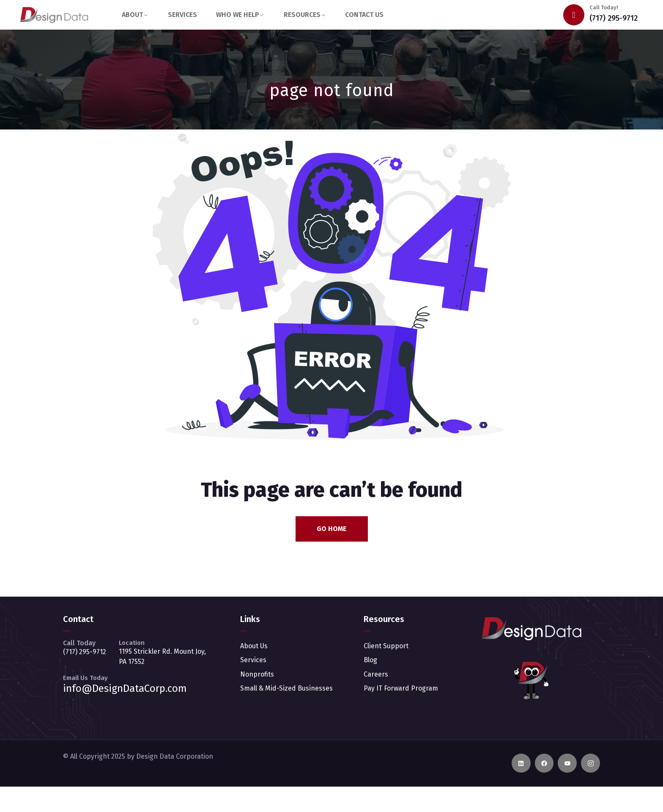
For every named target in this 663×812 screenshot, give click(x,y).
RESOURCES (302, 15)
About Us (254, 646)
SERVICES (182, 15)
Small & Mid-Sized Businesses (286, 688)
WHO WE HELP (238, 15)
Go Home (332, 529)
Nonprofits (257, 674)
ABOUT (132, 15)
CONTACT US (364, 15)
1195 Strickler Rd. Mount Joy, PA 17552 (162, 656)
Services (253, 660)
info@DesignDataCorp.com (125, 688)
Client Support (386, 646)
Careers (376, 674)
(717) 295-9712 (614, 18)
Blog (370, 660)
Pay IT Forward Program (401, 688)
